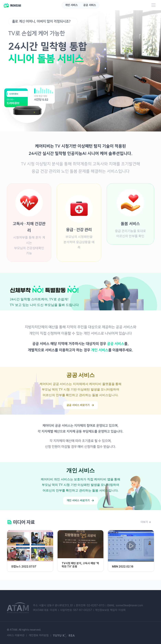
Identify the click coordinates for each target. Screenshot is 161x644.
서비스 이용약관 (16, 635)
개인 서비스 (71, 5)
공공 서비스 (90, 5)
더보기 (146, 522)
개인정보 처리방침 (39, 635)
